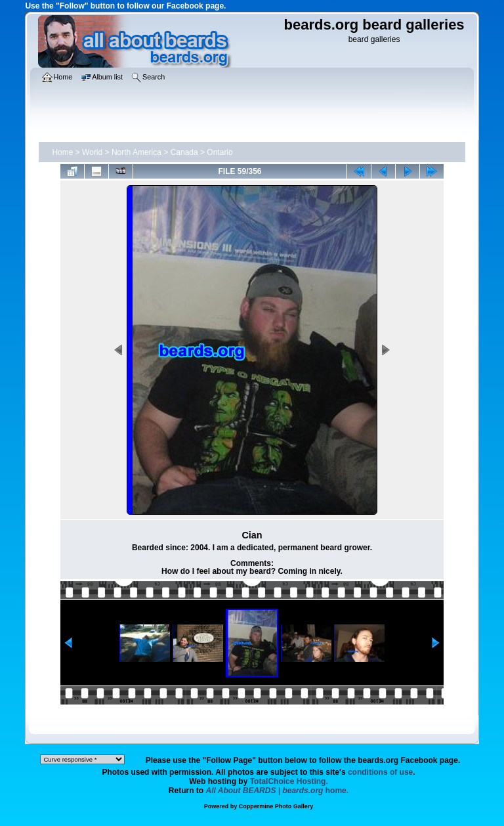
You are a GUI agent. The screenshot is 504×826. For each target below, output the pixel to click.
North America (136, 152)
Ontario (220, 152)
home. (278, 791)
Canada (184, 152)
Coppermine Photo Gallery (276, 806)
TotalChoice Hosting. (289, 781)
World (92, 152)
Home (62, 152)
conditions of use (380, 772)
